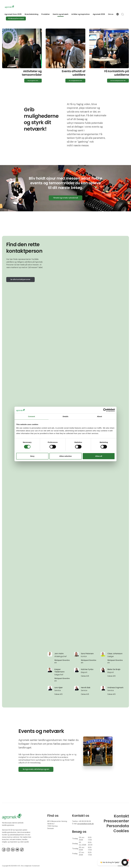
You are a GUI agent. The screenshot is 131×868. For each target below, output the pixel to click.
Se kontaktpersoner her (118, 81)
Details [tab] (65, 416)
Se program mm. (33, 81)
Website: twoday (123, 866)
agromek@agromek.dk (86, 824)
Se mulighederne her (75, 81)
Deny (32, 456)
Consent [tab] (32, 416)
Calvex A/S (85, 676)
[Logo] (14, 7)
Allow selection (65, 456)
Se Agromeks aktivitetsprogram (36, 769)
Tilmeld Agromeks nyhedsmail (65, 198)
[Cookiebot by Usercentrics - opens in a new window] (105, 410)
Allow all (99, 456)
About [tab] (99, 416)
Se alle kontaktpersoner (20, 279)
